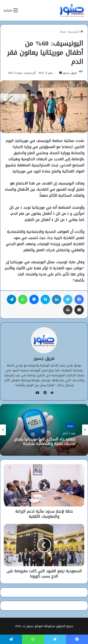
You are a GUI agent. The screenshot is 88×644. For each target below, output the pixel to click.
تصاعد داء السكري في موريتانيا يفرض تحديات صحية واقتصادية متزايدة (44, 441)
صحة (63, 32)
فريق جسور (70, 73)
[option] (44, 430)
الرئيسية (76, 32)
